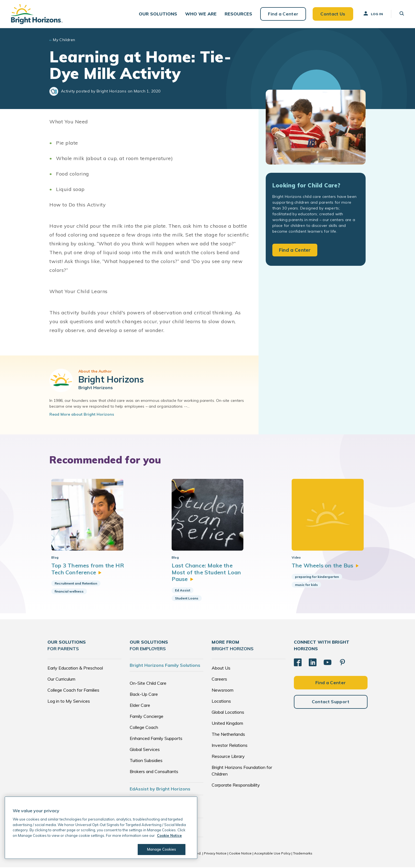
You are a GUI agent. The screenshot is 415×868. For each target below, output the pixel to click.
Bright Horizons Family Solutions (165, 666)
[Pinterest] (342, 663)
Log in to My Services (69, 702)
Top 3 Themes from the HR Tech (88, 570)
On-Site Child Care (148, 684)
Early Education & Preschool (75, 669)
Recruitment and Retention (76, 584)
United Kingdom (227, 724)
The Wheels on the (324, 566)
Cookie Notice (240, 854)
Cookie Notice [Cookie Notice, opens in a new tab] (169, 835)
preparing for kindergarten (316, 578)
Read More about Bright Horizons (82, 414)
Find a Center (283, 14)
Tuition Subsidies (146, 761)
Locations (221, 702)
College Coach (144, 728)
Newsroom (223, 691)
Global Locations (228, 713)
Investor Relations (230, 746)
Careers (219, 680)
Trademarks (303, 854)
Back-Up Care (144, 695)
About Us (221, 669)
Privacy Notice (215, 854)
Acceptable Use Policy (272, 854)
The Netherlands (228, 735)
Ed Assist (182, 591)
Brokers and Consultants (154, 772)
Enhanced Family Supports (156, 739)
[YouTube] (328, 663)
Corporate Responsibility (236, 786)
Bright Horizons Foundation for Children (242, 771)
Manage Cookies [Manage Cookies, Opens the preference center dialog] (162, 849)
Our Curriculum (61, 680)
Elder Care (140, 706)
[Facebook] (298, 663)
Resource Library (228, 757)
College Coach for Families (73, 691)
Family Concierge (147, 717)
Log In (373, 14)
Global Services (145, 750)
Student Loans (186, 599)
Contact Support (331, 702)
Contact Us (333, 14)
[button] (158, 14)
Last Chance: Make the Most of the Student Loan (206, 573)
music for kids (306, 586)
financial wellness (69, 592)
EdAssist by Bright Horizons (160, 790)
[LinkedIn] (313, 663)
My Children (64, 40)
